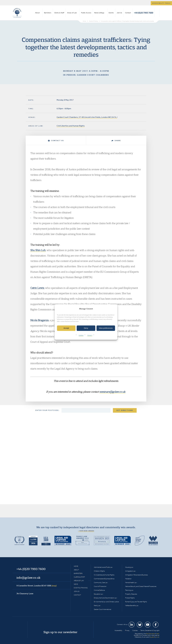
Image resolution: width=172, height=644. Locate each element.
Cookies (81, 335)
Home (76, 566)
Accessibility (118, 630)
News (76, 584)
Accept (66, 328)
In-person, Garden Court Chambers (86, 75)
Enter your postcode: (47, 410)
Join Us (119, 13)
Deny (86, 328)
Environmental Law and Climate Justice (106, 602)
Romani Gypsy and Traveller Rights (136, 602)
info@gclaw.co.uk (28, 578)
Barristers (48, 13)
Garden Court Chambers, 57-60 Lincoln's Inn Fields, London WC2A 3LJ (87, 117)
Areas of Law (72, 13)
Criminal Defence (99, 590)
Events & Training (81, 588)
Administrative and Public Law (103, 567)
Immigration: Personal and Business (136, 575)
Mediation (128, 579)
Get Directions (125, 410)
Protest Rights (130, 598)
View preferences (106, 328)
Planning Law (129, 590)
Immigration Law (130, 571)
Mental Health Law (131, 583)
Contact (128, 13)
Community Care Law (101, 583)
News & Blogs (99, 13)
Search (157, 13)
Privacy (90, 335)
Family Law (97, 606)
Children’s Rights (99, 571)
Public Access (86, 13)
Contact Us (56, 141)
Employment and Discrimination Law (105, 598)
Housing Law (129, 567)
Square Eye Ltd (154, 637)
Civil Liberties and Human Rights (71, 126)
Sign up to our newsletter (60, 632)
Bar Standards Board (153, 634)
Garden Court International (102, 609)
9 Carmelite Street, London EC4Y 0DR (37, 586)
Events (111, 13)
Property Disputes (131, 594)
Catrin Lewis (37, 288)
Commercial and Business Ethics (104, 579)
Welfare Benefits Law (132, 606)
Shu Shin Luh (38, 250)
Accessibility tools (161, 3)
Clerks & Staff (59, 13)
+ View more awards (86, 531)
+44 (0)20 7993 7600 (144, 13)
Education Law (99, 594)
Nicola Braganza (39, 320)
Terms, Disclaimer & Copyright (150, 630)
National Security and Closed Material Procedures (141, 586)
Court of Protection (100, 586)
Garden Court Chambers (17, 13)
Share (116, 141)
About (37, 13)
